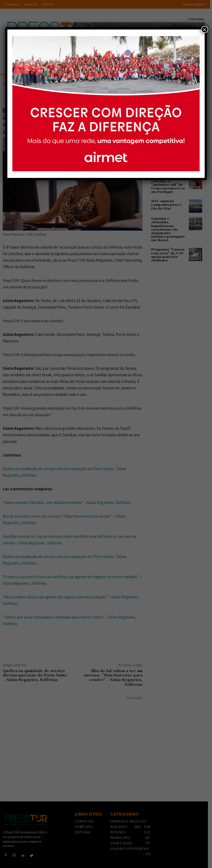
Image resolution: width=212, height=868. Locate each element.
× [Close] (205, 29)
